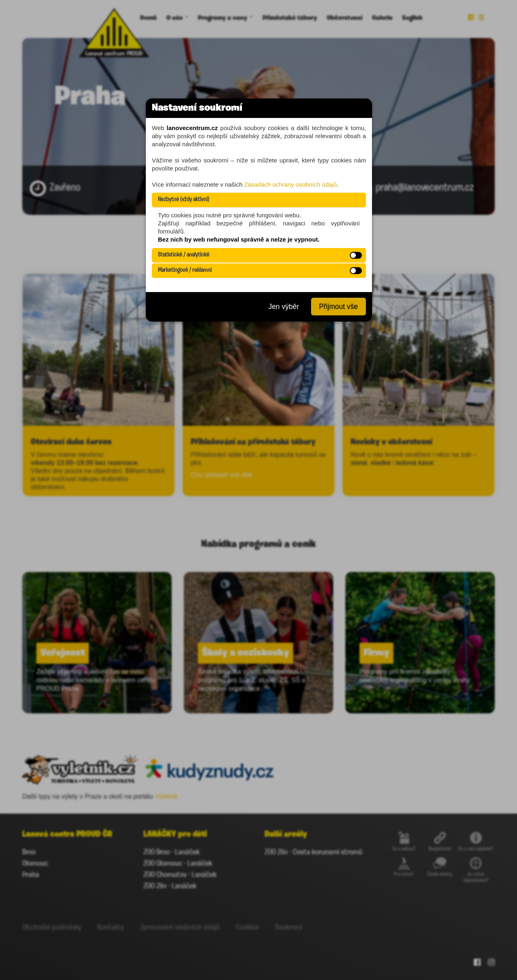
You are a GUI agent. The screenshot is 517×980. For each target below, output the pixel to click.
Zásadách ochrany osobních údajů (290, 184)
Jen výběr (284, 307)
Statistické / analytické (184, 255)
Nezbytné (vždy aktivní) (184, 200)
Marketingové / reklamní (185, 270)
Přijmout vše (338, 307)
